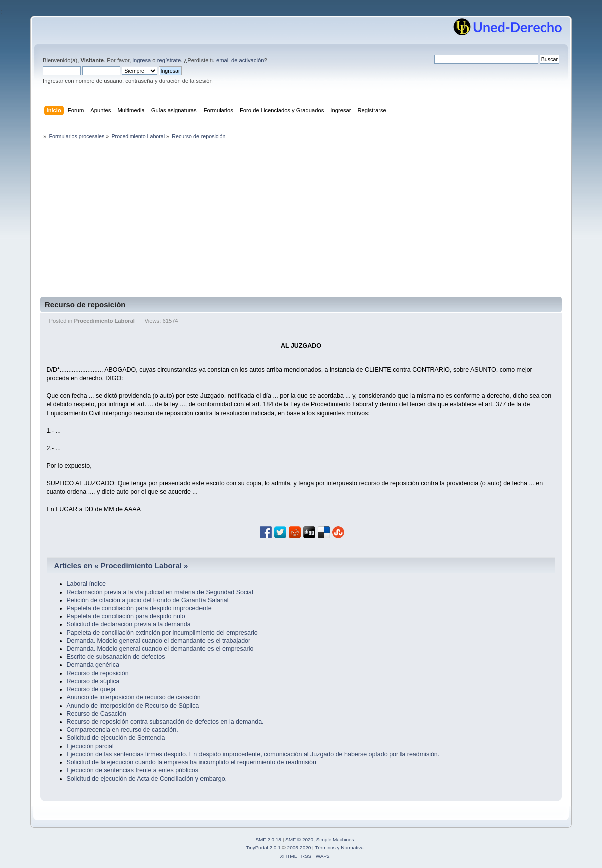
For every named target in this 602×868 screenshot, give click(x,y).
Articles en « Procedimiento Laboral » (121, 566)
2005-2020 (299, 848)
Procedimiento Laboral (104, 321)
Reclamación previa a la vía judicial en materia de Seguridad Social (160, 592)
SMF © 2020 (299, 840)
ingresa (142, 60)
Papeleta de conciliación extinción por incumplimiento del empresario (162, 633)
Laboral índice (86, 584)
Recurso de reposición (85, 304)
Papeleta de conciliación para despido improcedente (139, 608)
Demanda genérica (93, 665)
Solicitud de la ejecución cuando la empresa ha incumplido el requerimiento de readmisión (191, 762)
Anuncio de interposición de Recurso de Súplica (133, 706)
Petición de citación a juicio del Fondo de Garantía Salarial (148, 600)
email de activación (240, 60)
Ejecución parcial (90, 746)
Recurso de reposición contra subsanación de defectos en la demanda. (165, 722)
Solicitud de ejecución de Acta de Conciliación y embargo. (147, 779)
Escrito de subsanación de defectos (116, 657)
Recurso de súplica (93, 681)
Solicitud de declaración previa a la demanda (129, 624)
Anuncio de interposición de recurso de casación (134, 697)
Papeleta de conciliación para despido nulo (126, 616)
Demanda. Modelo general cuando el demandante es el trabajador (159, 641)
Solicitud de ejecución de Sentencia (116, 738)
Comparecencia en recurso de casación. (123, 730)
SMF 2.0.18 (268, 840)
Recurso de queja (91, 689)
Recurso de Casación (96, 714)
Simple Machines (335, 840)
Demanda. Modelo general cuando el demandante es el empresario (160, 649)
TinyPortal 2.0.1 (263, 848)
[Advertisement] (301, 221)
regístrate (169, 60)
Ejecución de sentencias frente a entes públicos (133, 770)
